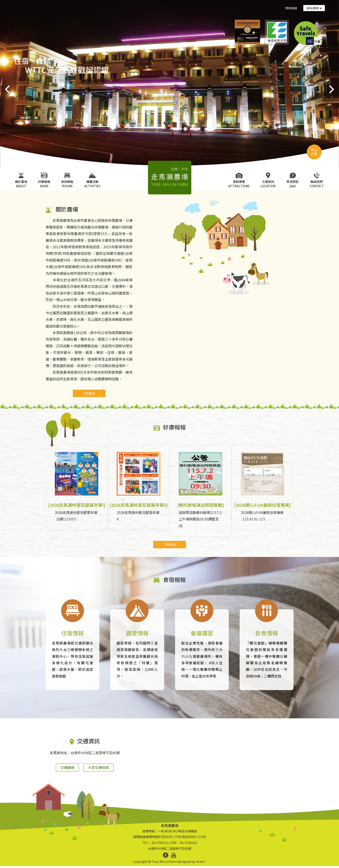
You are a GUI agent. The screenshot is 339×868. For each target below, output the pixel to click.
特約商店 (291, 8)
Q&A (292, 180)
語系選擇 (314, 8)
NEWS (44, 180)
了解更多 (89, 393)
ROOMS (67, 180)
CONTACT (317, 180)
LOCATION (268, 180)
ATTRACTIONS (239, 180)
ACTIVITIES (92, 180)
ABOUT (21, 180)
